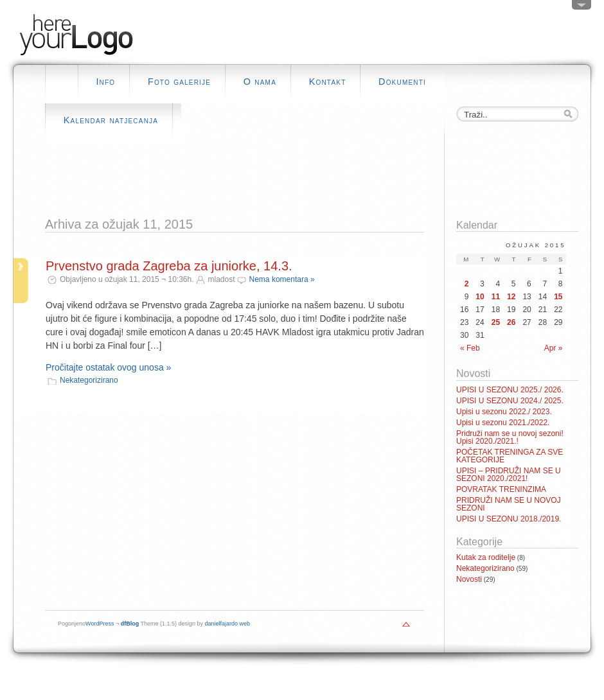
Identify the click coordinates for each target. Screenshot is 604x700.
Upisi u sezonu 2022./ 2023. (504, 412)
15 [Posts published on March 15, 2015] (558, 297)
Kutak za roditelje (486, 557)
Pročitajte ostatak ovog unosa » (108, 367)
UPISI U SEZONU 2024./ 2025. (510, 401)
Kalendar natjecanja (111, 120)
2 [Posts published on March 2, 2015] (467, 284)
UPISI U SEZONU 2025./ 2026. (510, 390)
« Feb (470, 348)
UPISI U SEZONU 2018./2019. (509, 519)
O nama (260, 82)
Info (105, 82)
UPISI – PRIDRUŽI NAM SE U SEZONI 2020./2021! (509, 475)
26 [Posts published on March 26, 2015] (511, 322)
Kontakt (328, 82)
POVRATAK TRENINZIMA (501, 489)
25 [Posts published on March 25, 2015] (496, 322)
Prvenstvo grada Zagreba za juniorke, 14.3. (169, 266)
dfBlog (130, 624)
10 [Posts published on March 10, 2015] (480, 297)
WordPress (100, 624)
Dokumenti (402, 82)
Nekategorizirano (89, 380)
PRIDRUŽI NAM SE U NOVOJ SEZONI (509, 504)
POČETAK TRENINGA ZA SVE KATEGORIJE (510, 456)
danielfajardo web (228, 624)
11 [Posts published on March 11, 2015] (496, 297)
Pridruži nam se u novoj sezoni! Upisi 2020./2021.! (510, 437)
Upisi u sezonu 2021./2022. (503, 423)
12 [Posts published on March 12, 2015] (511, 297)
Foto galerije (179, 82)
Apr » (554, 348)
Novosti (469, 579)
